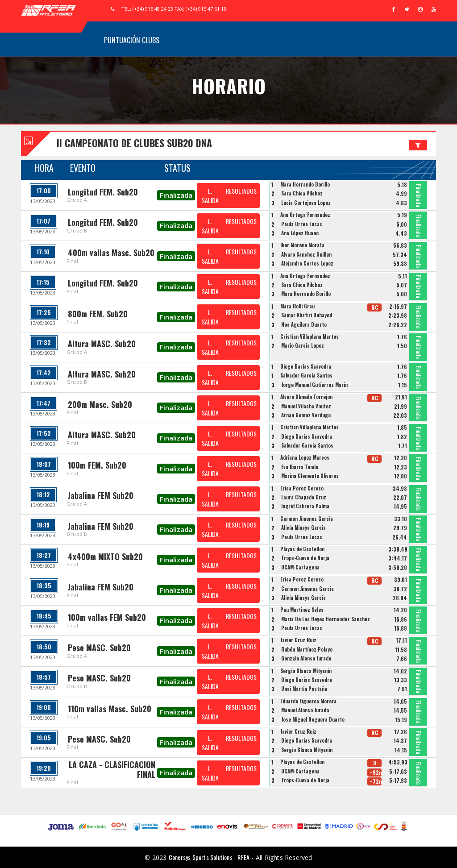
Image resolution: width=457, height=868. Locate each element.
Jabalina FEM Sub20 (101, 495)
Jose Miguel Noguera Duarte (313, 719)
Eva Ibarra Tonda (300, 467)
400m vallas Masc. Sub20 (111, 253)
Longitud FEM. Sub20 (103, 192)
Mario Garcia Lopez (303, 345)
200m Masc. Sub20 (100, 404)
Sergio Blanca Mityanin (306, 671)
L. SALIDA (210, 195)
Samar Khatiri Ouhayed (307, 315)
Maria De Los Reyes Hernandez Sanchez (326, 619)
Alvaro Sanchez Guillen (306, 254)
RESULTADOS (241, 191)
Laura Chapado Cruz (304, 497)
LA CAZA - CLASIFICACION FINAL (112, 769)
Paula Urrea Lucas (302, 224)
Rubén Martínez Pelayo (307, 649)
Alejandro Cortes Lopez (307, 263)
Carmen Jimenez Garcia (307, 519)
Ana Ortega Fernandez (305, 215)
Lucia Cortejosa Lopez (306, 203)
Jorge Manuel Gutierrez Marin (314, 385)
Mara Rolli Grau (297, 306)
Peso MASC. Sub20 (99, 648)
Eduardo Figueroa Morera (308, 701)
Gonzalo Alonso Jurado (306, 658)
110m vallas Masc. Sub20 (110, 709)
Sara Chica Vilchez (302, 193)
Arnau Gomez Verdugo (306, 415)
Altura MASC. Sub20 (102, 344)
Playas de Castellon (302, 549)
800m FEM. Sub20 (98, 314)
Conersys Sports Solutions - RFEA (209, 857)
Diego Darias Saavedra (306, 366)
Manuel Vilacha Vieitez (306, 406)
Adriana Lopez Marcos (305, 457)
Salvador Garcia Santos (306, 375)
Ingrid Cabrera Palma (305, 506)
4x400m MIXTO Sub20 (105, 557)
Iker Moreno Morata (302, 245)
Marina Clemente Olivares (310, 476)
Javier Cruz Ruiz (298, 640)
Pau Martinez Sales (302, 610)
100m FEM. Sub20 (97, 465)
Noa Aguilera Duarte (304, 324)
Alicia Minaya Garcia (303, 527)
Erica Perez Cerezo (302, 488)
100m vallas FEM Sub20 (107, 617)
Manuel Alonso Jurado (305, 710)
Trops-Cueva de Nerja (305, 558)
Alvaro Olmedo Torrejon (306, 397)
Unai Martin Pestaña (304, 689)
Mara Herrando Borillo (305, 184)
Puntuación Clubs (132, 40)
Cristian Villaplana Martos (310, 336)
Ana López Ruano (300, 233)
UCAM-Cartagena (300, 567)
